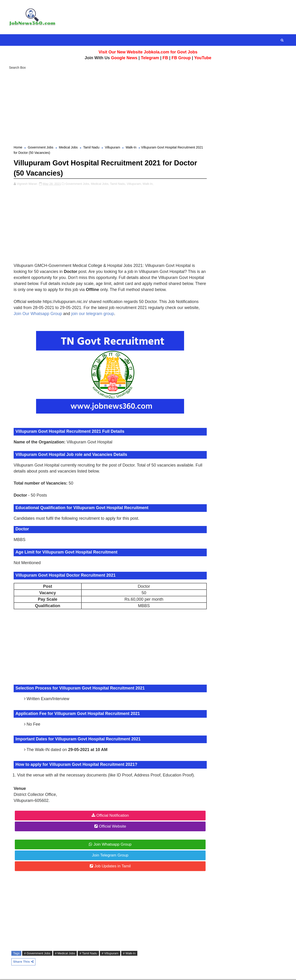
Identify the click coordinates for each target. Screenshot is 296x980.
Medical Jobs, (100, 184)
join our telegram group (93, 314)
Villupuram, (134, 184)
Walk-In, (148, 184)
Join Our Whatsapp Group (38, 314)
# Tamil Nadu (89, 954)
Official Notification (110, 816)
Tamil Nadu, (118, 184)
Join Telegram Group (108, 856)
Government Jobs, (78, 184)
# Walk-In (129, 954)
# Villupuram (110, 954)
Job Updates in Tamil (110, 867)
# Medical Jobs (65, 954)
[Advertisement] (148, 106)
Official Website (110, 827)
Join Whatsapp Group (110, 845)
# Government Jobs (37, 954)
